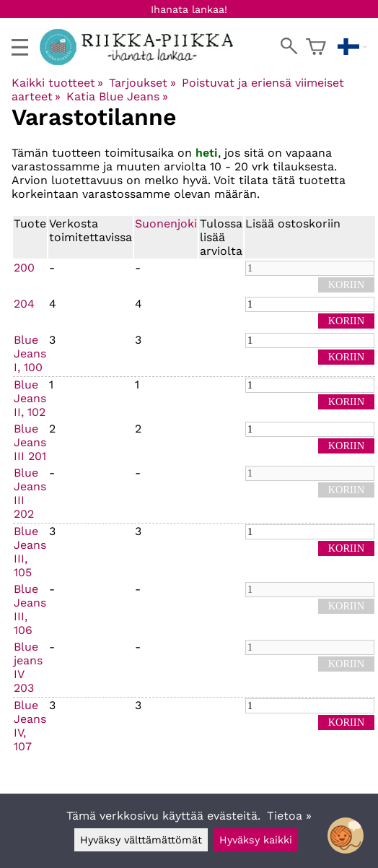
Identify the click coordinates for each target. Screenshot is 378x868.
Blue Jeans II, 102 (30, 398)
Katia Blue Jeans (117, 96)
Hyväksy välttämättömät (141, 840)
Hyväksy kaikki (256, 840)
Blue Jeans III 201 (30, 442)
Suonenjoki (166, 223)
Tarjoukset (142, 83)
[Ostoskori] (316, 47)
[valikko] (20, 47)
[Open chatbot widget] (346, 836)
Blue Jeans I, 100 (30, 353)
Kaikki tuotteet (57, 83)
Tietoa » (289, 816)
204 (24, 304)
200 (24, 268)
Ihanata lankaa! (189, 9)
